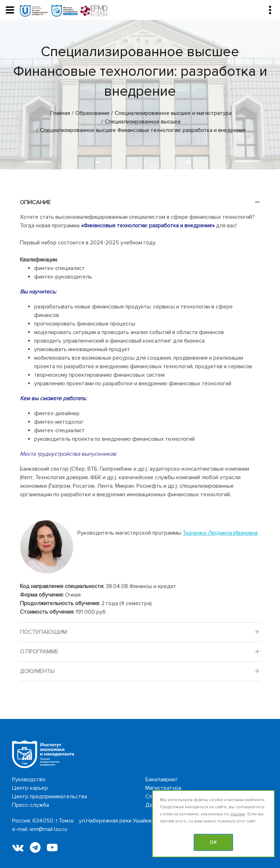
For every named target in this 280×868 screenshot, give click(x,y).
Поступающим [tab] (140, 634)
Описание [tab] (140, 204)
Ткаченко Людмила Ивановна (220, 533)
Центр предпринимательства (50, 796)
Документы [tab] (140, 673)
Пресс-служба (31, 805)
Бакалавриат (161, 779)
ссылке (238, 814)
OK (213, 842)
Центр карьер (30, 788)
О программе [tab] (140, 654)
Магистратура (163, 788)
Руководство (29, 779)
